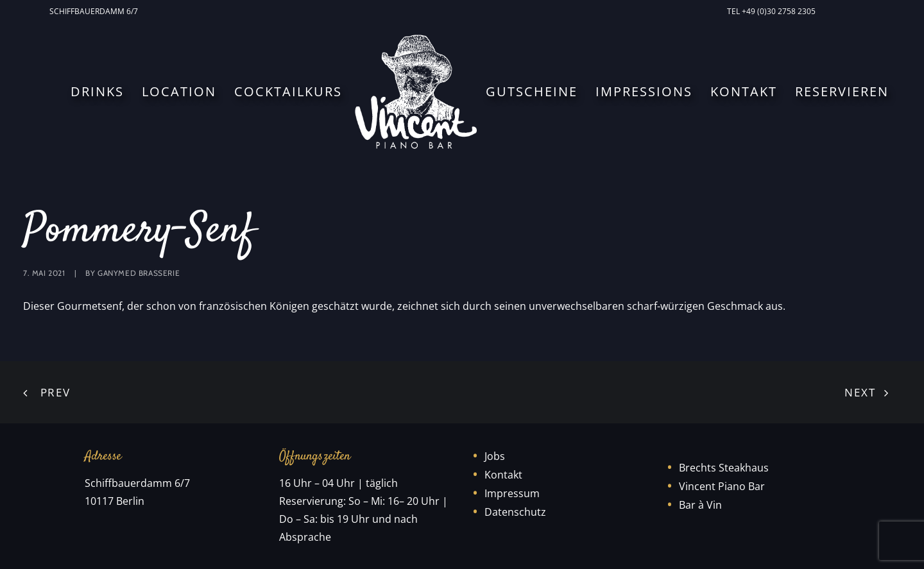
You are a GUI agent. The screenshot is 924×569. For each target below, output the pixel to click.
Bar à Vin (700, 505)
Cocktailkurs (288, 91)
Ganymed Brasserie (139, 273)
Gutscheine (532, 91)
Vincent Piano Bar (722, 486)
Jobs (495, 456)
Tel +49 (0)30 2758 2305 (771, 11)
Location (179, 91)
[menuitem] (96, 11)
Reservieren (842, 91)
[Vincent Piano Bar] (416, 92)
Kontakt (744, 91)
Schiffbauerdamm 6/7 (94, 11)
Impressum (512, 493)
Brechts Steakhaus (724, 468)
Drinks (97, 91)
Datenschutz (515, 512)
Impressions (644, 91)
